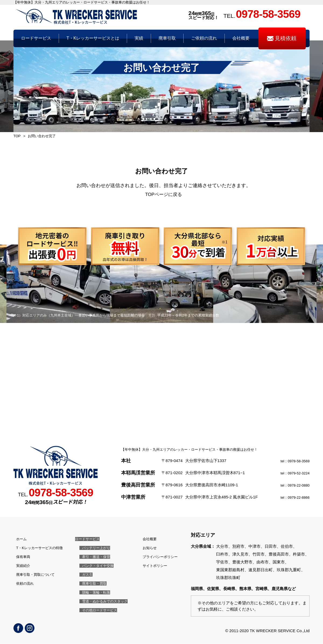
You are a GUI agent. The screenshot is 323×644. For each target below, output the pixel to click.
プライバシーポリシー (157, 556)
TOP (17, 136)
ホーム (20, 539)
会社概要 (145, 539)
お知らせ (145, 548)
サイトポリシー (151, 565)
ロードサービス (88, 539)
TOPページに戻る (164, 195)
